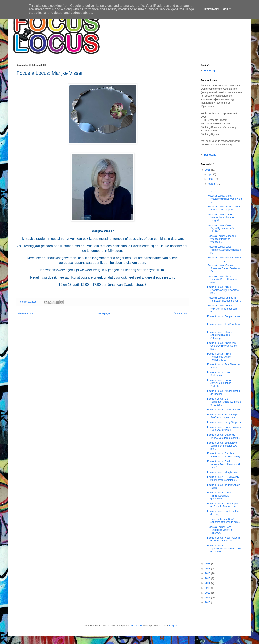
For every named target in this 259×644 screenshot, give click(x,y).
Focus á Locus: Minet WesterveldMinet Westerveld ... (225, 199)
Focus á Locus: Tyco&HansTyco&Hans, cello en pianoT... (225, 549)
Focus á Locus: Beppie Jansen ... (225, 318)
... (209, 556)
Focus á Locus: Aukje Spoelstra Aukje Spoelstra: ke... (223, 290)
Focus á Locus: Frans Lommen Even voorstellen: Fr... (225, 429)
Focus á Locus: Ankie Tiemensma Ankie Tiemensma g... (219, 357)
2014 (208, 583)
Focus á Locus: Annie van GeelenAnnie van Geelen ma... (223, 346)
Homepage (104, 313)
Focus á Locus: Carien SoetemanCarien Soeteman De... (224, 268)
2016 (208, 573)
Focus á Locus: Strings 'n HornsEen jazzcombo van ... (224, 299)
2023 (208, 564)
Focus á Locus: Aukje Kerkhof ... (224, 259)
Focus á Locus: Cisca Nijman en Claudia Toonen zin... (223, 505)
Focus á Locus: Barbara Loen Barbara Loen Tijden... (224, 208)
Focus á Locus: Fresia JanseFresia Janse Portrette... (219, 383)
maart (211, 179)
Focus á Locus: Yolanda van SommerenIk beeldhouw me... (223, 446)
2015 (208, 578)
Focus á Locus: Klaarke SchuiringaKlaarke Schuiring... (220, 335)
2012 (208, 593)
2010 (208, 602)
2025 (208, 170)
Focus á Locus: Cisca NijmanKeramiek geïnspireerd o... (219, 496)
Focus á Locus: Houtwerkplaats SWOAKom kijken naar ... (225, 416)
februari (212, 184)
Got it (227, 9)
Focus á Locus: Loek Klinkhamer (219, 374)
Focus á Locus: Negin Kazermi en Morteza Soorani (224, 539)
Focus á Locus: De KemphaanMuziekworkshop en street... (224, 402)
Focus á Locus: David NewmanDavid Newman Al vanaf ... (223, 464)
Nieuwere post (26, 313)
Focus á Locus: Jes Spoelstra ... (225, 326)
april (211, 174)
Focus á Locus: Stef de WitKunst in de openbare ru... (222, 309)
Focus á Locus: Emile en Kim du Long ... (223, 513)
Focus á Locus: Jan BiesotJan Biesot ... (224, 366)
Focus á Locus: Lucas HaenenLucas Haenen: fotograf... (221, 217)
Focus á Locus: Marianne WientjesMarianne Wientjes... (221, 239)
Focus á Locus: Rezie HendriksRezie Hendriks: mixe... (222, 279)
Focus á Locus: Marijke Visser (224, 472)
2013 (208, 588)
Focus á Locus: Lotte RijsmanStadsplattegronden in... (224, 250)
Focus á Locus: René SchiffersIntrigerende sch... (224, 521)
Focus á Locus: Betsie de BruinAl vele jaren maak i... (224, 436)
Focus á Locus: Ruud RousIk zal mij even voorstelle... (223, 479)
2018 (208, 569)
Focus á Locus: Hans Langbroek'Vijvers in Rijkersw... (220, 530)
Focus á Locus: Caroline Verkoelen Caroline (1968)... (225, 455)
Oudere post (181, 313)
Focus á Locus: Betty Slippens (224, 422)
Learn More (212, 9)
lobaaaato (136, 626)
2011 (208, 598)
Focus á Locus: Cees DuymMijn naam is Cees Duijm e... (222, 228)
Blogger (173, 626)
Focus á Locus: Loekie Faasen (224, 410)
